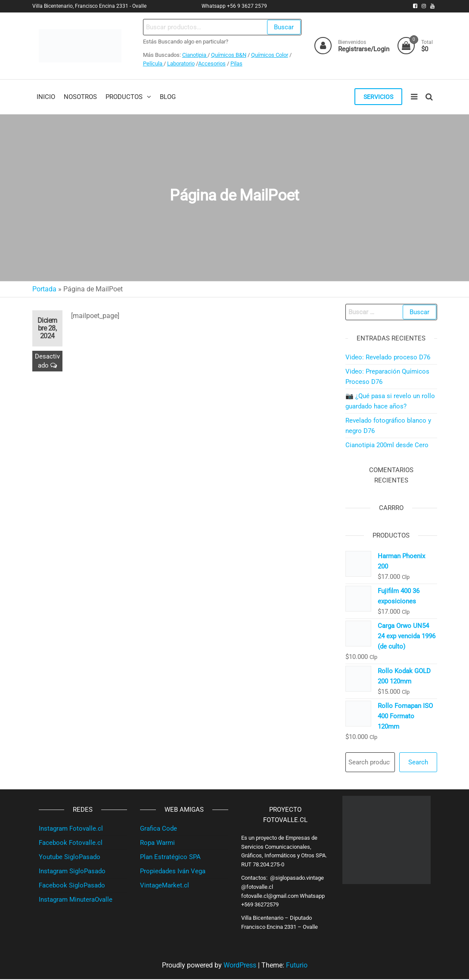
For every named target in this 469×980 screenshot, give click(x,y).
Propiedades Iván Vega (173, 872)
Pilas (236, 63)
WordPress (240, 966)
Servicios (377, 97)
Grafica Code (158, 829)
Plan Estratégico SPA (170, 858)
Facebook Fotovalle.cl (71, 844)
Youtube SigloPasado (70, 858)
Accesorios (211, 63)
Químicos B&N (228, 55)
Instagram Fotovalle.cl (71, 829)
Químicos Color (269, 55)
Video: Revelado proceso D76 (388, 358)
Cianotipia (194, 55)
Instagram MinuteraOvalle (76, 900)
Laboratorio (180, 63)
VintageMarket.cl (165, 886)
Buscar (283, 27)
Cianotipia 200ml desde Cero (387, 446)
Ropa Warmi (157, 844)
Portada (44, 290)
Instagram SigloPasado (72, 872)
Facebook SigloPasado (72, 886)
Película (153, 63)
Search (418, 763)
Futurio (297, 966)
